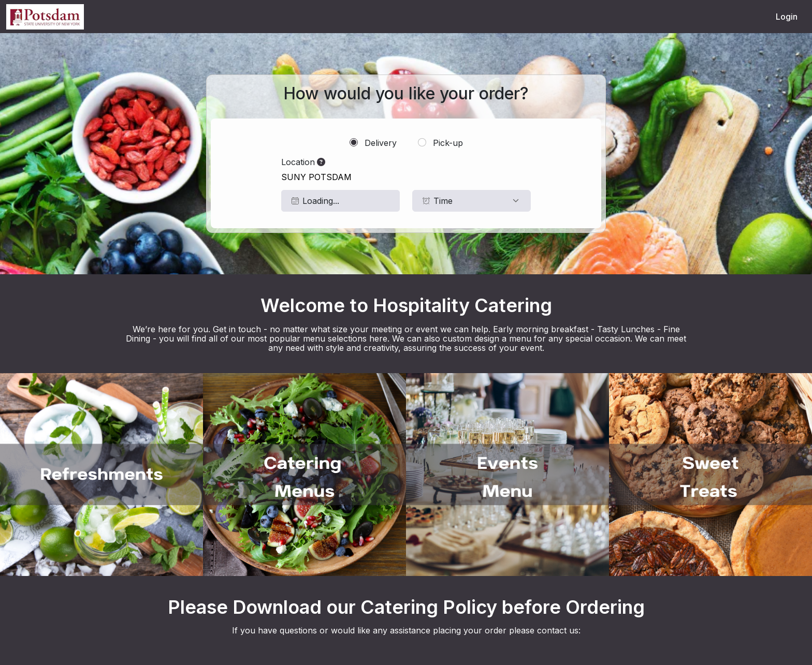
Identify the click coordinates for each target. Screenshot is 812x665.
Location (303, 162)
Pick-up (440, 143)
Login (787, 17)
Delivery (373, 143)
